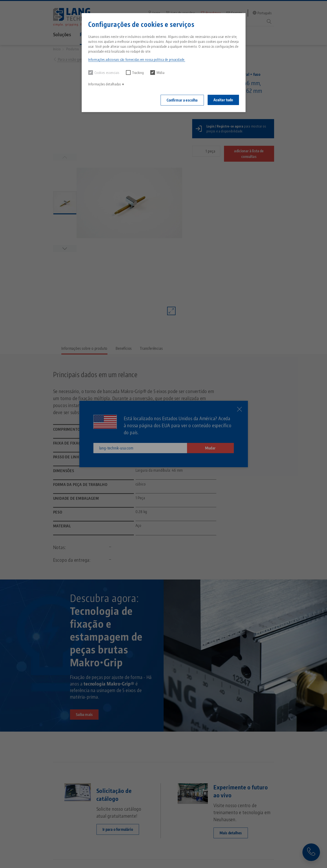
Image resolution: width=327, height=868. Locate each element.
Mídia (157, 73)
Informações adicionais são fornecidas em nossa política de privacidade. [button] (137, 60)
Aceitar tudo (223, 100)
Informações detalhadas (105, 84)
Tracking (135, 73)
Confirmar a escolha (182, 100)
